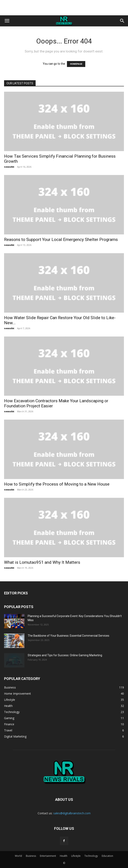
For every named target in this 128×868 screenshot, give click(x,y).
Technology (91, 856)
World (18, 856)
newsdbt (9, 167)
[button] (7, 21)
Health (64, 856)
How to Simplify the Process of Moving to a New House (57, 484)
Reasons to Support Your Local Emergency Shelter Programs (61, 240)
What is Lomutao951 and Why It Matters (42, 562)
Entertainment (48, 856)
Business (31, 856)
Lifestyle (76, 856)
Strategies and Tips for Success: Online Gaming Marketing (65, 655)
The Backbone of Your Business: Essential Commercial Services (68, 636)
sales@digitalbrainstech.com (72, 813)
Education (107, 856)
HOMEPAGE (76, 64)
